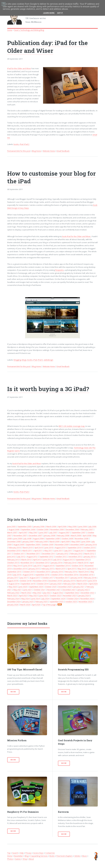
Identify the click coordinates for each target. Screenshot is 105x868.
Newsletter (18, 856)
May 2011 (49, 551)
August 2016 (28, 575)
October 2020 (51, 587)
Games (18, 859)
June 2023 (44, 596)
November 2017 (62, 578)
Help (22, 853)
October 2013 (13, 563)
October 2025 (71, 602)
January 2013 (89, 557)
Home (10, 30)
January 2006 (39, 526)
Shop (25, 859)
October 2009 (48, 545)
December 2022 (88, 593)
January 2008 (49, 536)
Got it (60, 13)
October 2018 (25, 581)
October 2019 (43, 584)
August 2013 (68, 560)
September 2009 (33, 545)
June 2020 (23, 587)
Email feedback (63, 151)
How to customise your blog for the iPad (51, 177)
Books (52, 856)
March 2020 (82, 584)
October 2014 (77, 566)
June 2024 (36, 599)
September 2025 (57, 602)
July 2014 (38, 566)
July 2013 (57, 560)
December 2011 (49, 554)
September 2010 (74, 548)
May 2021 (18, 590)
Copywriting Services (39, 856)
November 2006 (57, 529)
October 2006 (43, 529)
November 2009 (62, 545)
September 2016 (42, 575)
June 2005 (11, 526)
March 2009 (54, 542)
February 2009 (42, 542)
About (31, 859)
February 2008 (63, 536)
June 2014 (28, 566)
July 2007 (53, 532)
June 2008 (18, 539)
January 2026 (13, 605)
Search (15, 853)
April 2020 (93, 584)
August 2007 (64, 532)
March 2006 (51, 526)
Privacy (28, 853)
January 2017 (13, 578)
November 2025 (86, 602)
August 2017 (35, 578)
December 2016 (87, 575)
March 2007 (12, 532)
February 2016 (71, 572)
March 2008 (76, 536)
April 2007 (23, 532)
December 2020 (65, 587)
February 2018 (90, 578)
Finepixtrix (59, 270)
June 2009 (86, 542)
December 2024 (14, 602)
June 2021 (28, 590)
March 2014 (83, 563)
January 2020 (56, 584)
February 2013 (13, 560)
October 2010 (89, 548)
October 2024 (73, 599)
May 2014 (18, 566)
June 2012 (11, 557)
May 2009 (76, 542)
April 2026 (36, 605)
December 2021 (69, 590)
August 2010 (60, 548)
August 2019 (14, 584)
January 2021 (79, 587)
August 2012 (32, 557)
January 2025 (28, 602)
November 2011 (34, 554)
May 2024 (25, 599)
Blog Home (37, 151)
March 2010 (28, 548)
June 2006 (83, 526)
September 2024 (58, 599)
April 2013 (37, 560)
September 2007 (79, 532)
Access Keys (38, 853)
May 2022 (37, 593)
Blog (27, 856)
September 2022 (72, 593)
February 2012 (76, 554)
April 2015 (72, 569)
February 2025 (42, 602)
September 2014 (63, 566)
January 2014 (57, 563)
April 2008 (87, 536)
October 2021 (40, 590)
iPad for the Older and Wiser (19, 68)
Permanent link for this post (19, 151)
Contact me (50, 853)
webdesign (49, 360)
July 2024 (46, 599)
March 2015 (61, 569)
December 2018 (55, 581)
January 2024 (84, 596)
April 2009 (65, 542)
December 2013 (43, 563)
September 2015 (14, 572)
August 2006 (14, 529)
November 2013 (27, 563)
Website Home (49, 151)
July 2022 (47, 593)
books (16, 144)
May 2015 (82, 569)
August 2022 (58, 593)
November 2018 (40, 581)
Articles (77, 856)
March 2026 (25, 605)
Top (9, 853)
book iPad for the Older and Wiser (76, 236)
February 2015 (48, 569)
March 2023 (12, 596)
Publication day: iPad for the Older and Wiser (48, 47)
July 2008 (27, 539)
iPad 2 (27, 144)
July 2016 (17, 575)
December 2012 (75, 557)
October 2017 (48, 578)
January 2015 (34, 569)
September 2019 (28, 584)
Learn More (49, 13)
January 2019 (69, 581)
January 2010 (91, 545)
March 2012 (89, 554)
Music (85, 856)
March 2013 (26, 560)
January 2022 (83, 590)
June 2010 (49, 548)
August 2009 (19, 545)
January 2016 (57, 572)
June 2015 (92, 569)
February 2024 (13, 599)
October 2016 (57, 575)
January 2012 (63, 554)
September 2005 (25, 526)
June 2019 (93, 581)
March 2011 (27, 551)
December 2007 (35, 536)
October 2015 (29, 572)
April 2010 (39, 548)
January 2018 (76, 578)
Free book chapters (65, 856)
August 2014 (49, 566)
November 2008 (82, 539)
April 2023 (23, 596)
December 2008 (14, 542)
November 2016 (71, 575)
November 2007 (20, 536)
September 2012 (46, 557)
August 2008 (38, 539)
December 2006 (72, 529)
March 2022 (26, 593)
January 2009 (28, 542)
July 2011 (69, 551)
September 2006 (28, 529)
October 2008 (67, 539)
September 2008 (53, 539)
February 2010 (15, 548)
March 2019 (82, 581)
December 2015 (43, 572)
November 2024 (87, 599)
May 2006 (73, 526)
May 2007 (33, 532)
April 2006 (62, 526)
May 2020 (13, 587)
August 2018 (13, 581)
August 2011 (80, 551)
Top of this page (49, 605)
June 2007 (44, 532)
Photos (10, 859)
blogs (24, 360)
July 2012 (21, 557)
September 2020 (36, 587)
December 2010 (14, 551)
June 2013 (48, 560)
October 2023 (55, 596)
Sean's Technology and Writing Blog (29, 30)
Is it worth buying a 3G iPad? (48, 389)
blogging (17, 360)
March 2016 (84, 572)
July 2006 (93, 526)
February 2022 (13, 593)
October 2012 (61, 557)
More (13, 692)
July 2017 (24, 578)
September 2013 (83, 560)
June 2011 (59, 551)
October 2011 (19, 554)
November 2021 (54, 590)
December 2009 (77, 545)
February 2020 (69, 584)
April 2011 (38, 551)
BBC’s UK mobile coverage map (72, 426)
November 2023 (70, 596)
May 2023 (33, 596)
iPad (22, 144)
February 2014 (70, 563)
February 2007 (87, 529)
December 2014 (20, 569)
